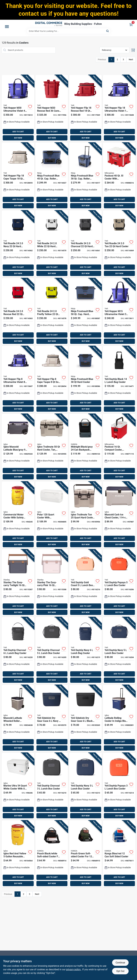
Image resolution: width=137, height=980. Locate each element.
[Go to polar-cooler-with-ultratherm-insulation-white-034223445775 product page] (52, 515)
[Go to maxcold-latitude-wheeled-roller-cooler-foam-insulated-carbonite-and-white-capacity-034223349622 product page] (18, 718)
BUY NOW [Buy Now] (18, 138)
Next (131, 59)
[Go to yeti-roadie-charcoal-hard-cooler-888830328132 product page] (85, 244)
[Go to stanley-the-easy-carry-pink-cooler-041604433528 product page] (52, 583)
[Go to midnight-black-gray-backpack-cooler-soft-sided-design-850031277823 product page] (85, 447)
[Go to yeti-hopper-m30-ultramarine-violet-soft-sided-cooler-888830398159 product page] (18, 108)
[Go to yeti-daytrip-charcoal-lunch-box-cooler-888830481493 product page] (52, 650)
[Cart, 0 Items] (131, 25)
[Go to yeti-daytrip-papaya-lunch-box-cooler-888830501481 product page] (119, 786)
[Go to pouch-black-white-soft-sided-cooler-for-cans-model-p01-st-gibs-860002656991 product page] (52, 854)
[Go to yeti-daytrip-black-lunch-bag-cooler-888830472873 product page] (119, 379)
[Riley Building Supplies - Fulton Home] (49, 24)
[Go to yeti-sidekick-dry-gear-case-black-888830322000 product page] (85, 718)
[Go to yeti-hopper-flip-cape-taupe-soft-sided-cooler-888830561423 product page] (52, 379)
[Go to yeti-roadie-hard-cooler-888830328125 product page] (119, 244)
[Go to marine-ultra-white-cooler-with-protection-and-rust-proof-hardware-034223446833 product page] (18, 786)
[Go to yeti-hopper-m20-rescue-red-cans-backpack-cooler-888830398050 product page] (52, 108)
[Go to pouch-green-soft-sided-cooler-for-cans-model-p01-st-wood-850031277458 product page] (85, 854)
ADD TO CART (18, 132)
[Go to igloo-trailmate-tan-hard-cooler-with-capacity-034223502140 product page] (85, 515)
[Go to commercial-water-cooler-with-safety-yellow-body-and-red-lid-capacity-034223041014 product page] (18, 515)
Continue (120, 963)
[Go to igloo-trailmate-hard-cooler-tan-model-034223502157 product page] (52, 447)
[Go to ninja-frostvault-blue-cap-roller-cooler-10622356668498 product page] (85, 176)
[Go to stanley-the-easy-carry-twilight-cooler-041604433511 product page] (18, 583)
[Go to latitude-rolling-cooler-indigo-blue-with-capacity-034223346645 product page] (119, 718)
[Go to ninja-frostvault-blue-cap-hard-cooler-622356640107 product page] (85, 311)
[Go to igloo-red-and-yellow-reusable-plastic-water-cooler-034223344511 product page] (18, 854)
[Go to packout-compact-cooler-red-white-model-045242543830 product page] (119, 447)
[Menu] (7, 27)
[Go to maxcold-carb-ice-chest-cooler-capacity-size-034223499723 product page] (119, 515)
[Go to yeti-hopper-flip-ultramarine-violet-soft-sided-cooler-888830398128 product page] (119, 108)
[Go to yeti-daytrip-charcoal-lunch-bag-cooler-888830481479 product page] (18, 650)
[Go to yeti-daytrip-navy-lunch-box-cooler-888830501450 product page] (85, 786)
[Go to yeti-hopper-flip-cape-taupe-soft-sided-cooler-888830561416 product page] (18, 176)
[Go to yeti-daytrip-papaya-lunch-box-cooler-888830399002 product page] (119, 583)
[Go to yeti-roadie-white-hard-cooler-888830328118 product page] (52, 244)
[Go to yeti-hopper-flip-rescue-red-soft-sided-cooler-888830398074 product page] (85, 108)
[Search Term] (68, 31)
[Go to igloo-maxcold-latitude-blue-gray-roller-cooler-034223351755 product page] (18, 447)
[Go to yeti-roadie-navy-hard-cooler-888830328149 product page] (18, 244)
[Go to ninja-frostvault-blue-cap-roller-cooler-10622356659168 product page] (52, 176)
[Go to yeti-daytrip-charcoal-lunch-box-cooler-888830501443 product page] (52, 786)
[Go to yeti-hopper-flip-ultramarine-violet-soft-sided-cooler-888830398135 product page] (18, 379)
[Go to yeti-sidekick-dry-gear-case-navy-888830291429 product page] (52, 718)
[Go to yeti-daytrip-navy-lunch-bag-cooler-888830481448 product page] (85, 650)
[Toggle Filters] (133, 50)
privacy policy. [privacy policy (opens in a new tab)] (74, 969)
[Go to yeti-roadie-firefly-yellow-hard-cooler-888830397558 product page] (52, 311)
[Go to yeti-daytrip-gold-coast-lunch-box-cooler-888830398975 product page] (85, 583)
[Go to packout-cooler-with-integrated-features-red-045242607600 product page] (119, 176)
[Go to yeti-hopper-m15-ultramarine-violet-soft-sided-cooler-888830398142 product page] (119, 311)
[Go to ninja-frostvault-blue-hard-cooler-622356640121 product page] (85, 379)
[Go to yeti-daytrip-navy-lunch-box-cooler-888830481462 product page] (119, 650)
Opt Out (120, 971)
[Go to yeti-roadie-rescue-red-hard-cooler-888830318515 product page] (18, 311)
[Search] (108, 31)
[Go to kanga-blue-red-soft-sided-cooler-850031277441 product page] (119, 854)
